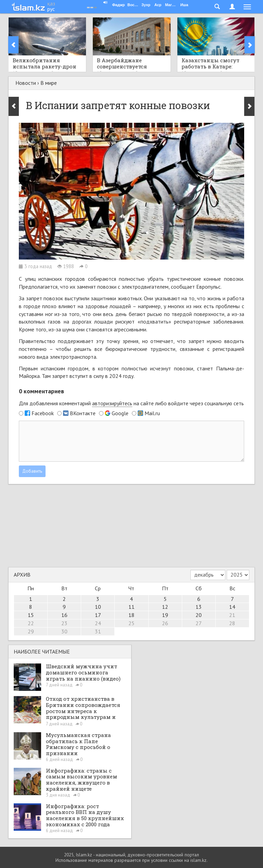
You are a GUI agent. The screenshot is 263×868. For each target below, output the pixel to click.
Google (120, 413)
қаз (51, 3)
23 (64, 623)
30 (64, 631)
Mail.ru (152, 413)
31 (98, 631)
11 (131, 607)
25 (131, 623)
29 (31, 631)
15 (31, 615)
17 (98, 615)
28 (232, 623)
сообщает (184, 287)
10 (98, 607)
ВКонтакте (83, 413)
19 (165, 615)
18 (131, 615)
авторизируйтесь (112, 403)
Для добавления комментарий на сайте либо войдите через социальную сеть (131, 403)
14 (232, 607)
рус (51, 9)
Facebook (43, 413)
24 (98, 623)
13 (199, 607)
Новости (26, 83)
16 (64, 615)
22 (31, 623)
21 (232, 615)
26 (165, 623)
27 (199, 623)
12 (165, 607)
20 (199, 615)
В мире (49, 83)
